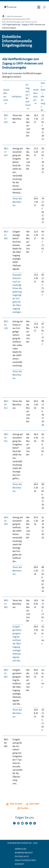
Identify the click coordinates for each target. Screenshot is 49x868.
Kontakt (19, 864)
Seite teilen (34, 804)
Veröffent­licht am (36, 95)
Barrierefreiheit (24, 853)
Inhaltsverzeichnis (25, 860)
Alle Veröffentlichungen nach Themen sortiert (20, 22)
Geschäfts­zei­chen (6, 95)
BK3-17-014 (6, 118)
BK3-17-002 (6, 235)
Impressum (21, 849)
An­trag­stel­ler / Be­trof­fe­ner (28, 95)
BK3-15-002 (6, 604)
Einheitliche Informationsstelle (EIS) (16, 19)
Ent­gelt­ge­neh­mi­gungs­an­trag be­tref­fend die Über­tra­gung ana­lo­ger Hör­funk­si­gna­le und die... (17, 643)
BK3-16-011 (6, 404)
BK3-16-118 (6, 325)
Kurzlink (24, 808)
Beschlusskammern (15, 16)
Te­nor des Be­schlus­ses (17, 202)
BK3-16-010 (6, 521)
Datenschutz (22, 856)
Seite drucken (16, 804)
